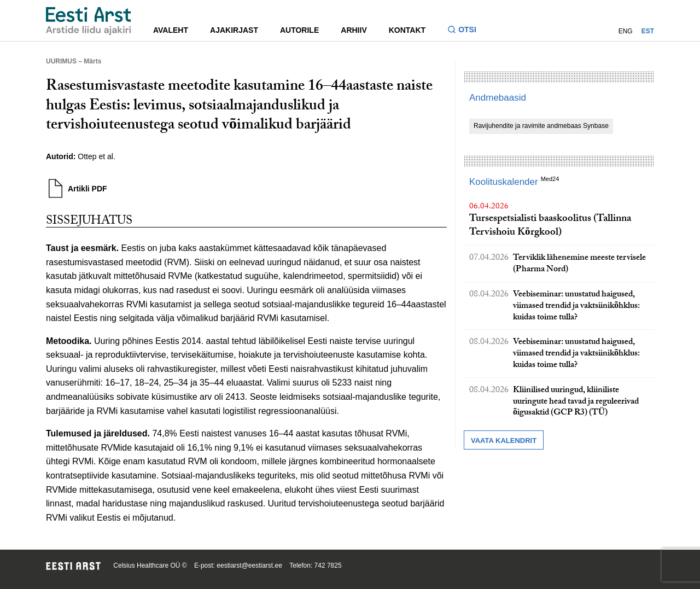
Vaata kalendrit (504, 441)
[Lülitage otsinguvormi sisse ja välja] (466, 31)
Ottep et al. (96, 156)
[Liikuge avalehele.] (89, 21)
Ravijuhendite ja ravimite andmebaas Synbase (541, 126)
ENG (626, 31)
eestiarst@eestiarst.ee (249, 565)
